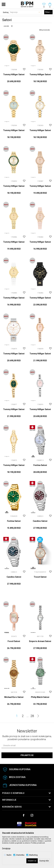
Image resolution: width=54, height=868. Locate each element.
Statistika (20, 855)
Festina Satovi (40, 465)
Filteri (48, 12)
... (28, 716)
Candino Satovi (40, 521)
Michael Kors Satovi (14, 697)
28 (32, 716)
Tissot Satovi (40, 577)
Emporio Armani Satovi (40, 641)
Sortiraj (6, 12)
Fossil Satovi (14, 641)
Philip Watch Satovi (40, 697)
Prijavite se (27, 755)
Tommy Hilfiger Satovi (14, 74)
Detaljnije (6, 849)
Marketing (33, 855)
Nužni (9, 855)
